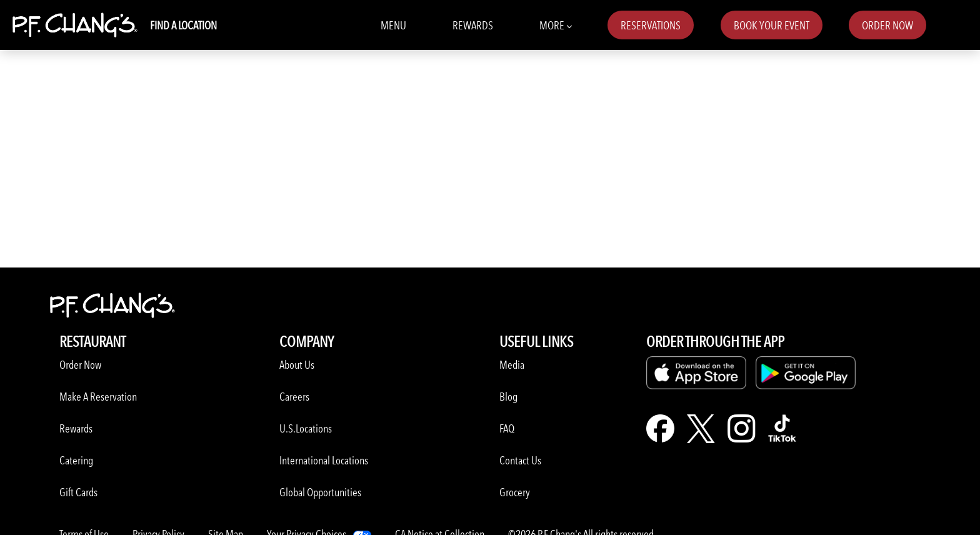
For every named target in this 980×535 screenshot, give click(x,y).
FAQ (507, 428)
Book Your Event (772, 25)
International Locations (324, 460)
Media (512, 365)
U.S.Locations (306, 428)
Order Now (887, 25)
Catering (76, 460)
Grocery (515, 492)
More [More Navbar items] (555, 24)
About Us (297, 365)
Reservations (651, 25)
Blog (508, 397)
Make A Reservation (98, 397)
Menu (393, 25)
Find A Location (183, 25)
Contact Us (520, 460)
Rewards (473, 25)
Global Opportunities (320, 492)
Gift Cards (78, 492)
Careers (294, 397)
